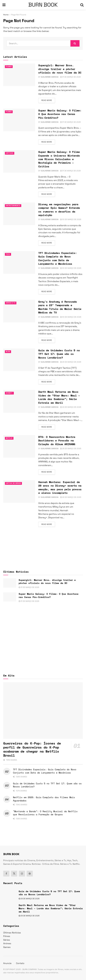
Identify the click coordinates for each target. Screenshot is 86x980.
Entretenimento (15, 206)
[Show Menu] (4, 5)
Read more (48, 100)
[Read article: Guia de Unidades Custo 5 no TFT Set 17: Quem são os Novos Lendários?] (19, 360)
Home (6, 15)
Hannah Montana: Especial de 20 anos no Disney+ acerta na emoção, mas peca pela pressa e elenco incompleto (60, 487)
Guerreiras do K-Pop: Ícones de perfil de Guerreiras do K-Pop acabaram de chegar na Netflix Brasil (32, 749)
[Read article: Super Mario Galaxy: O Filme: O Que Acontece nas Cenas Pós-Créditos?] (19, 120)
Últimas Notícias (12, 933)
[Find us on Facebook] (6, 874)
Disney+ (10, 393)
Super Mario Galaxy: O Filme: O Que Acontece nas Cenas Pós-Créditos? (60, 114)
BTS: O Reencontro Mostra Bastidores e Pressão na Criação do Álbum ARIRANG (57, 441)
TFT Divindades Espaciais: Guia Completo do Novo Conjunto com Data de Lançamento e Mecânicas (58, 258)
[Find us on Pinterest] (30, 874)
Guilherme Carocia (50, 77)
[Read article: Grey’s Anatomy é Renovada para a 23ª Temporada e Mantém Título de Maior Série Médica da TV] (19, 311)
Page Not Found (19, 15)
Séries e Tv (12, 303)
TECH (8, 254)
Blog (8, 352)
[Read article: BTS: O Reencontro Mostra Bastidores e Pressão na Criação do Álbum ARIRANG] (19, 446)
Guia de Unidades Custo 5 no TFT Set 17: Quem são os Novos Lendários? (59, 354)
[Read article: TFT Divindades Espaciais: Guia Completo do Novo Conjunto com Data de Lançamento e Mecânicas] (19, 262)
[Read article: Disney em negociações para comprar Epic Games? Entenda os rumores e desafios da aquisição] (19, 214)
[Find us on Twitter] (14, 874)
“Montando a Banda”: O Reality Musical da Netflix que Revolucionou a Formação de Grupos (45, 813)
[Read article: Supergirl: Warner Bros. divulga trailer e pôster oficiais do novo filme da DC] (19, 75)
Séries (7, 940)
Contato (20, 963)
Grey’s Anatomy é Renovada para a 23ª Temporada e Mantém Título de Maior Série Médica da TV (60, 307)
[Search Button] (82, 5)
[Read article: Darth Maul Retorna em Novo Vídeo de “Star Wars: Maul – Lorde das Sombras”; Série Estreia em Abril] (19, 401)
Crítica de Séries (15, 483)
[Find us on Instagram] (22, 874)
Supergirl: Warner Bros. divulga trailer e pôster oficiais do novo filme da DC (60, 69)
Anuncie (7, 963)
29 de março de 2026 (71, 362)
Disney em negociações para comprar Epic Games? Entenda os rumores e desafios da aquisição (59, 210)
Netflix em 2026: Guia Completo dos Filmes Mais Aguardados (44, 799)
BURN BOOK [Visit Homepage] (43, 5)
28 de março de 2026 (71, 448)
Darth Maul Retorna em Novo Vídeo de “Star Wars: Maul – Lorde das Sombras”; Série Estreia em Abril (59, 397)
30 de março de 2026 (71, 219)
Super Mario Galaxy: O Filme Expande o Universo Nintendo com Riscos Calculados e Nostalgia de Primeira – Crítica (59, 159)
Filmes (9, 67)
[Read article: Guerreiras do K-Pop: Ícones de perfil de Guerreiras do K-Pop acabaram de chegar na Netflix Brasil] (43, 710)
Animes (7, 943)
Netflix (10, 438)
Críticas (10, 153)
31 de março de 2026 (70, 77)
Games (7, 947)
